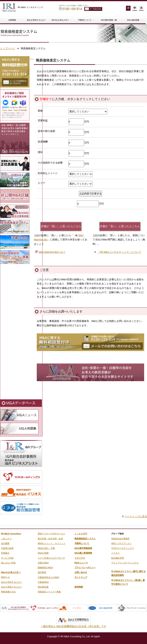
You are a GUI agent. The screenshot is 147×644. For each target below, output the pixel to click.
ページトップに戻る (136, 517)
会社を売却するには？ (36, 20)
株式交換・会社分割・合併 (50, 539)
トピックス (80, 558)
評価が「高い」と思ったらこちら (61, 226)
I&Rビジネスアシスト (121, 543)
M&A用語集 (43, 587)
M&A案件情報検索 (83, 548)
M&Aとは (5, 577)
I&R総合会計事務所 (120, 539)
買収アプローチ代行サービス (51, 534)
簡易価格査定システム (85, 539)
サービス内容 (7, 558)
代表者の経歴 (7, 548)
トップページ (7, 49)
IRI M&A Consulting (11, 534)
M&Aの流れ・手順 (46, 548)
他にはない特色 (8, 563)
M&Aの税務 (43, 553)
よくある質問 (81, 534)
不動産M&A (43, 582)
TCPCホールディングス (123, 548)
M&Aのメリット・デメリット (52, 543)
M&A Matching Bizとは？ (52, 252)
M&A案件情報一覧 (109, 20)
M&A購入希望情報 (83, 553)
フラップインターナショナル (125, 563)
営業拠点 (5, 553)
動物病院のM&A (45, 568)
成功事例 (42, 572)
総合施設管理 (118, 558)
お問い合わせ (81, 572)
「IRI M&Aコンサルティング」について (119, 252)
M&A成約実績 (133, 20)
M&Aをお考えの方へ (61, 20)
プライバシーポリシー (85, 568)
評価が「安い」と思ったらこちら (120, 226)
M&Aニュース (81, 563)
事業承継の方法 (8, 592)
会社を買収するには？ (11, 587)
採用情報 (79, 587)
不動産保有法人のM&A (48, 577)
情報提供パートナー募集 (49, 592)
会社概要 (5, 543)
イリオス (115, 553)
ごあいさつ (6, 539)
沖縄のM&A (43, 563)
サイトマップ (81, 577)
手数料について (85, 20)
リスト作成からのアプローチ (51, 558)
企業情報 (12, 20)
